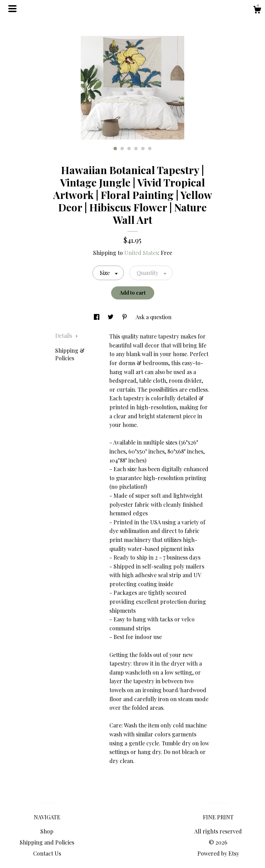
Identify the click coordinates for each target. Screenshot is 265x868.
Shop (47, 831)
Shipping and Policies (47, 842)
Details (67, 336)
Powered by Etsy (218, 853)
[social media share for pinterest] (125, 317)
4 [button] (136, 149)
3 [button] (129, 149)
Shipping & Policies (70, 354)
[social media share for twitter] (111, 317)
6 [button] (150, 149)
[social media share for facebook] (97, 317)
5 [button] (143, 149)
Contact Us (47, 853)
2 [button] (122, 149)
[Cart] (257, 11)
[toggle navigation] (12, 9)
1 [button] (115, 149)
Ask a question (154, 317)
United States (141, 253)
